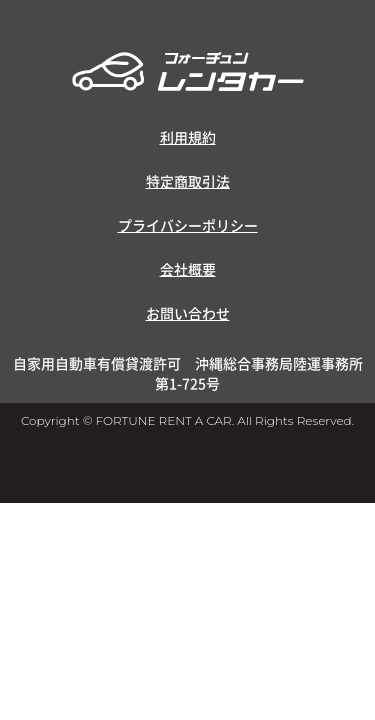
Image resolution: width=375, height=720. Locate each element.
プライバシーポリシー (188, 225)
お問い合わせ (188, 313)
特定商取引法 (188, 181)
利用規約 (188, 137)
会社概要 (188, 269)
